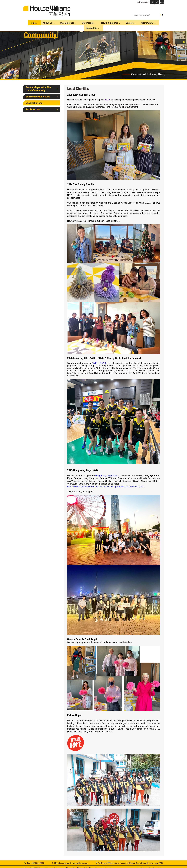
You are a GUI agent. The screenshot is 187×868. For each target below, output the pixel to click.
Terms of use (72, 866)
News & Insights (101, 22)
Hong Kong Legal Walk (107, 472)
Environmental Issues (42, 90)
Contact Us (152, 22)
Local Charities (42, 97)
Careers (119, 22)
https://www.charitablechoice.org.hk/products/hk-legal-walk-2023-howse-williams (106, 483)
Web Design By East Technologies (150, 866)
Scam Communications (99, 866)
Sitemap (113, 866)
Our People (81, 22)
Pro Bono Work (42, 103)
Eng (162, 2)
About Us (45, 22)
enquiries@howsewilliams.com (75, 860)
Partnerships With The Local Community (42, 83)
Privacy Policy (84, 866)
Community (135, 22)
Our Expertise (62, 22)
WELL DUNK (100, 359)
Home (32, 22)
